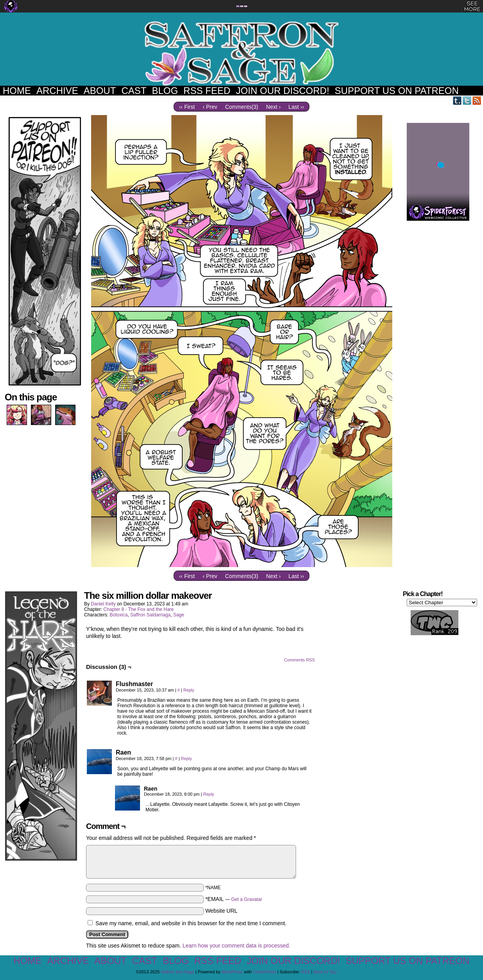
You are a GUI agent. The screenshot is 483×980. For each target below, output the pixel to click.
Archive (57, 91)
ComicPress (265, 972)
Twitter (467, 100)
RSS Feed (207, 91)
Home (17, 91)
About (100, 91)
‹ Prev (210, 107)
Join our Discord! (283, 91)
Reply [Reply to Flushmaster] (189, 690)
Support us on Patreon (397, 91)
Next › (273, 107)
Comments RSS (299, 660)
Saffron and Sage (242, 53)
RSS (477, 100)
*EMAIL (234, 899)
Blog (165, 91)
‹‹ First (187, 107)
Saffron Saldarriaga (150, 615)
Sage (179, 615)
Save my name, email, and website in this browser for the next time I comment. (191, 923)
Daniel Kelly (103, 604)
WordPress (232, 972)
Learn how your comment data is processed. (236, 946)
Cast (134, 91)
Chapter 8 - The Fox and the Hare (138, 609)
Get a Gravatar (247, 899)
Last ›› (296, 107)
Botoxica (119, 615)
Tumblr (457, 100)
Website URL (221, 911)
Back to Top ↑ (327, 972)
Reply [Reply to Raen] (187, 758)
